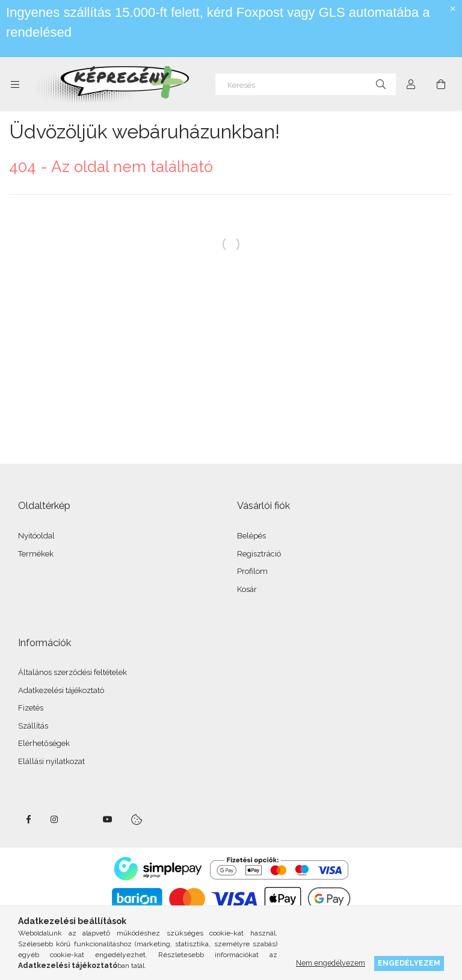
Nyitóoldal (36, 536)
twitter (81, 819)
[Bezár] (453, 9)
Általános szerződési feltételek (72, 672)
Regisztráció (259, 554)
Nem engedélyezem (331, 963)
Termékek (36, 554)
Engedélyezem (409, 963)
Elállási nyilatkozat (51, 761)
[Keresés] (306, 84)
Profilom (252, 571)
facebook (28, 819)
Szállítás (33, 726)
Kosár (247, 589)
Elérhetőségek (44, 743)
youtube (108, 819)
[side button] (15, 84)
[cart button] (441, 84)
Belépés (251, 536)
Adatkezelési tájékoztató (61, 690)
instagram (55, 819)
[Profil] (411, 84)
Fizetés (31, 708)
